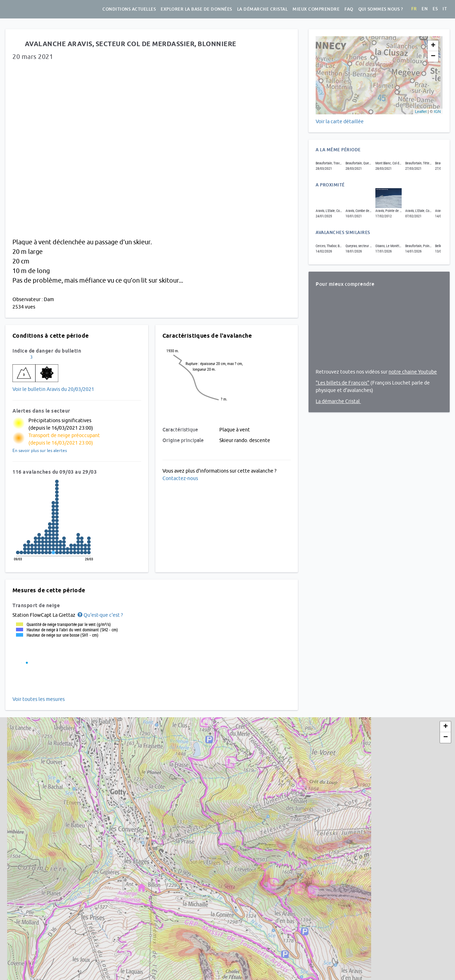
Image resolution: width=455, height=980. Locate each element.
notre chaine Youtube (413, 372)
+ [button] (433, 46)
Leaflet (421, 111)
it (445, 9)
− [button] (433, 56)
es (435, 9)
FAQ (349, 9)
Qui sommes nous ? (381, 9)
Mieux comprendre (316, 9)
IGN (437, 111)
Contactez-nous (180, 478)
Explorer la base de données (196, 9)
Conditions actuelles (129, 9)
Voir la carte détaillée (340, 121)
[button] (100, 615)
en (425, 9)
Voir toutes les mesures (39, 699)
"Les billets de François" (342, 383)
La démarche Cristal (263, 9)
